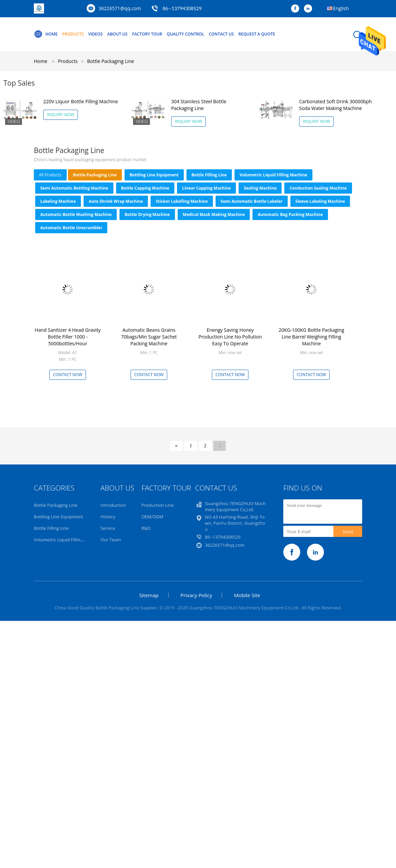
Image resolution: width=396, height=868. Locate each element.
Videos (96, 34)
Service (108, 528)
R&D (146, 528)
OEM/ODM (152, 517)
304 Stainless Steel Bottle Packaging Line (199, 105)
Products (73, 34)
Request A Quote (257, 34)
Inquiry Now (61, 115)
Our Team (111, 540)
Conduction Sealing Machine (318, 188)
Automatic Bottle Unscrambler (71, 228)
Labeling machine (58, 201)
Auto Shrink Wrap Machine (116, 201)
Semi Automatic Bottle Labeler (252, 201)
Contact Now (68, 375)
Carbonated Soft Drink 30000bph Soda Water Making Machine (336, 105)
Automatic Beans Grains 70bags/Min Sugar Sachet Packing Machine (149, 337)
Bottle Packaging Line (111, 61)
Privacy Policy (196, 595)
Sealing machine (260, 188)
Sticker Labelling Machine (182, 201)
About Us (117, 34)
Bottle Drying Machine (147, 214)
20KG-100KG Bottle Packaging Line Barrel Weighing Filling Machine (311, 337)
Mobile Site (247, 595)
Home (46, 34)
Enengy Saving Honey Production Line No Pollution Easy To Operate (230, 337)
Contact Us (221, 34)
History (108, 517)
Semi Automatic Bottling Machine (74, 188)
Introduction (113, 505)
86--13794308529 (182, 8)
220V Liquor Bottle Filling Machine (81, 101)
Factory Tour (147, 34)
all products (50, 175)
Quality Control (185, 34)
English (341, 8)
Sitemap (149, 595)
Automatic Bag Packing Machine (290, 214)
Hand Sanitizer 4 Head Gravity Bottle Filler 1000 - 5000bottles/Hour (68, 337)
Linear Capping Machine (206, 188)
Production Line (158, 505)
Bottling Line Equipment (154, 175)
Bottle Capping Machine (145, 188)
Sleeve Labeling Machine (320, 201)
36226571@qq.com (120, 8)
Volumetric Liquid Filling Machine (273, 175)
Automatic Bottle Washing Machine (76, 214)
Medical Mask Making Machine (214, 214)
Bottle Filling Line (209, 175)
